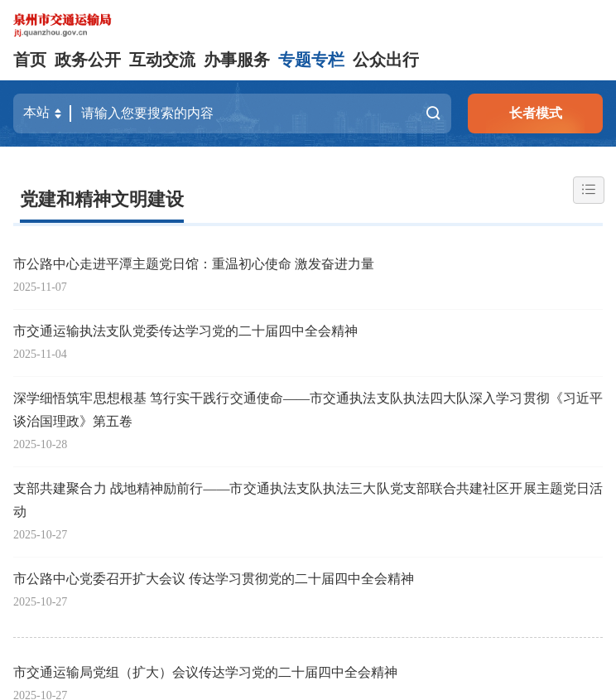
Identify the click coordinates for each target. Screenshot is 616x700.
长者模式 (536, 113)
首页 (30, 60)
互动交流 (162, 60)
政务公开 (88, 60)
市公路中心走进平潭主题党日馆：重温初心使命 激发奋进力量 (194, 264)
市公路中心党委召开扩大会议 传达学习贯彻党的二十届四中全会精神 (214, 579)
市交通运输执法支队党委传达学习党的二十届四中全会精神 (185, 331)
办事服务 (237, 60)
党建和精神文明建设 (102, 199)
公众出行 (386, 60)
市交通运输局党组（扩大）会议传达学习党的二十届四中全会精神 (205, 672)
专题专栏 (311, 60)
